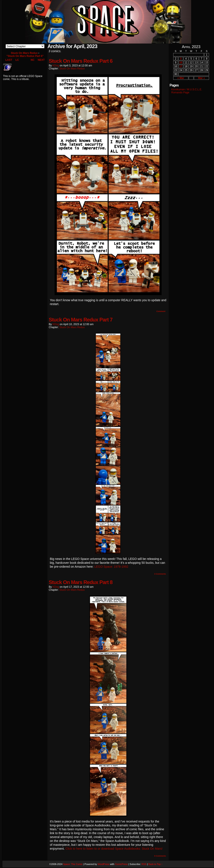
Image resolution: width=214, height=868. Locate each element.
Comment (161, 311)
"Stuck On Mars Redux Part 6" (25, 56)
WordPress (104, 864)
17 (181, 66)
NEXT (41, 60)
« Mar (181, 78)
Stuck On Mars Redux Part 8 (81, 582)
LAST (9, 60)
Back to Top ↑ (156, 864)
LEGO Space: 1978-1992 (111, 567)
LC (17, 60)
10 (181, 63)
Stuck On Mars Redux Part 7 (81, 320)
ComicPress (121, 864)
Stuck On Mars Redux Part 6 (81, 61)
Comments (160, 574)
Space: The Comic (73, 864)
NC (32, 60)
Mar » (201, 78)
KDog (56, 66)
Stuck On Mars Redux (24, 53)
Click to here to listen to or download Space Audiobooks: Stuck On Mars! (114, 849)
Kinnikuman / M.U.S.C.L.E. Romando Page (187, 91)
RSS (144, 864)
